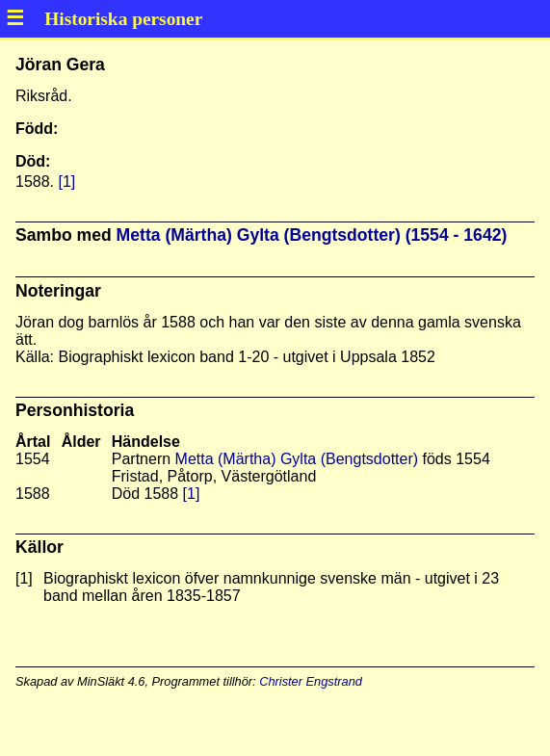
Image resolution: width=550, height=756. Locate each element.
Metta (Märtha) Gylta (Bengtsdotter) (297, 459)
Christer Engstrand (311, 681)
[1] (66, 182)
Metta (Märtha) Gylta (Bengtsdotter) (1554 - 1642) (312, 235)
